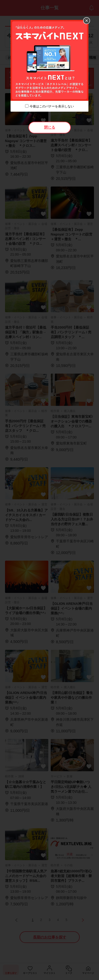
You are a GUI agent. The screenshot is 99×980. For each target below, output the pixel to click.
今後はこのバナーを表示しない (52, 106)
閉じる (50, 127)
